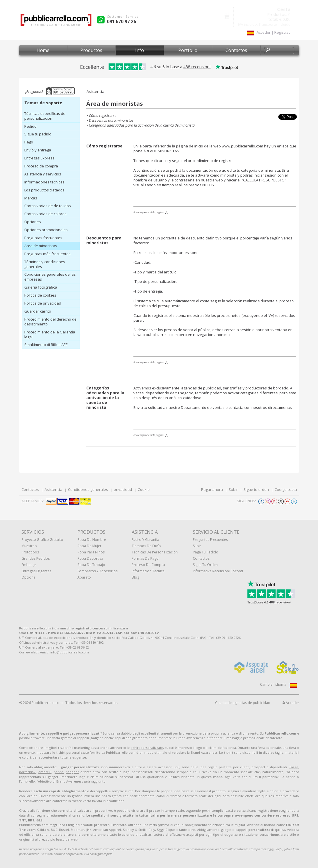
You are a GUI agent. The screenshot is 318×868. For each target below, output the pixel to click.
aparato (84, 577)
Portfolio (188, 50)
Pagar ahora (212, 489)
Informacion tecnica (148, 571)
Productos (91, 50)
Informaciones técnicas (44, 182)
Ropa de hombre (92, 540)
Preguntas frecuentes (43, 238)
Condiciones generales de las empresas (50, 277)
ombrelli (45, 772)
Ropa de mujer (89, 546)
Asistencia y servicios (43, 174)
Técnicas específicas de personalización (45, 116)
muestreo (29, 546)
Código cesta (286, 489)
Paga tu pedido (206, 552)
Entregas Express (39, 158)
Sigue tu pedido (38, 134)
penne (59, 772)
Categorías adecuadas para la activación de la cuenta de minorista (142, 125)
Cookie (144, 489)
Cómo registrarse (103, 115)
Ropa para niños (91, 552)
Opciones (33, 222)
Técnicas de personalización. (155, 552)
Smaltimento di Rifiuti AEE (46, 345)
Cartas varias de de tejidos (48, 206)
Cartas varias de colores (45, 214)
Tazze (294, 767)
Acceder (291, 703)
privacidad (123, 489)
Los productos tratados (44, 190)
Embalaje (29, 565)
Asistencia (53, 489)
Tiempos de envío (146, 546)
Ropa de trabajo (91, 565)
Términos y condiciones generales (45, 264)
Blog (135, 577)
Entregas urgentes (36, 571)
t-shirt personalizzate (147, 748)
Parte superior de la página (148, 212)
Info (140, 50)
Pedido (30, 126)
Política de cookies (40, 295)
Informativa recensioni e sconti (218, 571)
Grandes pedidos (36, 558)
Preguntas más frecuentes (47, 254)
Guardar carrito (38, 311)
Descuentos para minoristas (111, 120)
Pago (29, 142)
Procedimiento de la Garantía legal (50, 334)
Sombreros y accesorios (97, 571)
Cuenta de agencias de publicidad (243, 703)
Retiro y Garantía (145, 540)
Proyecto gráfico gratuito (42, 540)
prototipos (30, 552)
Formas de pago (145, 558)
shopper (72, 772)
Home (43, 50)
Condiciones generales (88, 489)
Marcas (31, 198)
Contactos (236, 50)
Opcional (29, 577)
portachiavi (28, 772)
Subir (233, 489)
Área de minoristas (41, 246)
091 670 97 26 (121, 21)
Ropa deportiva (90, 558)
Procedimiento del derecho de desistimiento (50, 322)
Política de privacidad (43, 303)
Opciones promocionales (46, 230)
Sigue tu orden (256, 489)
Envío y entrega (38, 150)
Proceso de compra (41, 166)
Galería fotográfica (41, 287)
